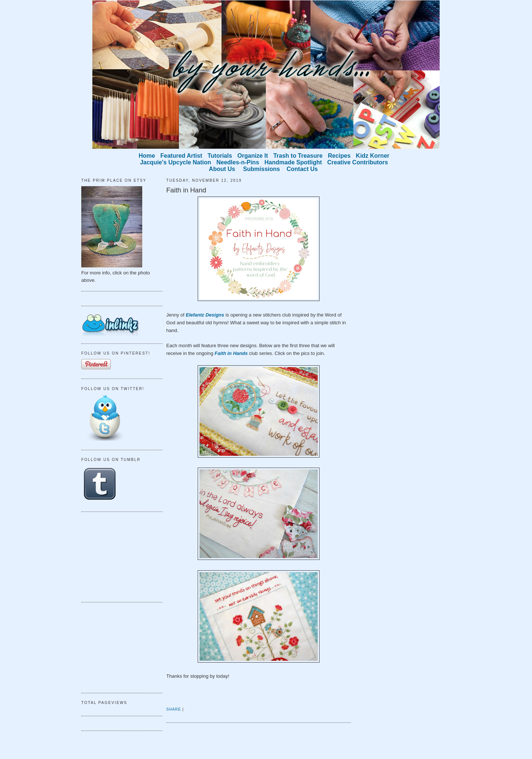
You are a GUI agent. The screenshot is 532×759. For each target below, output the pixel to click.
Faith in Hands (231, 353)
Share (174, 709)
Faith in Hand (186, 190)
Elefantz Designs (205, 315)
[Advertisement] (118, 556)
